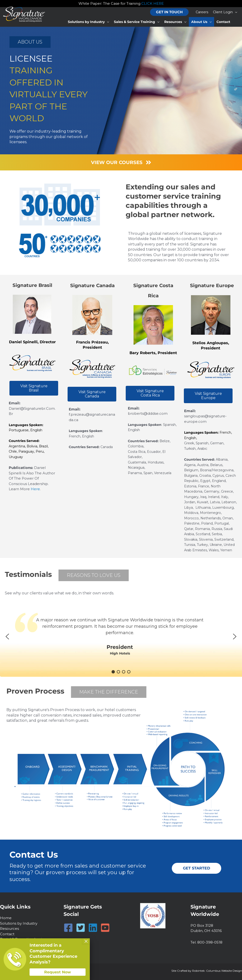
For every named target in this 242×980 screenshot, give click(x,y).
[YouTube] (105, 928)
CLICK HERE (153, 3)
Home (6, 918)
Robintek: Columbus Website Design (217, 971)
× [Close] (86, 941)
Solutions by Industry (19, 923)
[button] (169, 12)
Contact (7, 934)
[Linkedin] (93, 928)
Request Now (58, 972)
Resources (9, 929)
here (35, 489)
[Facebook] (68, 928)
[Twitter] (81, 928)
